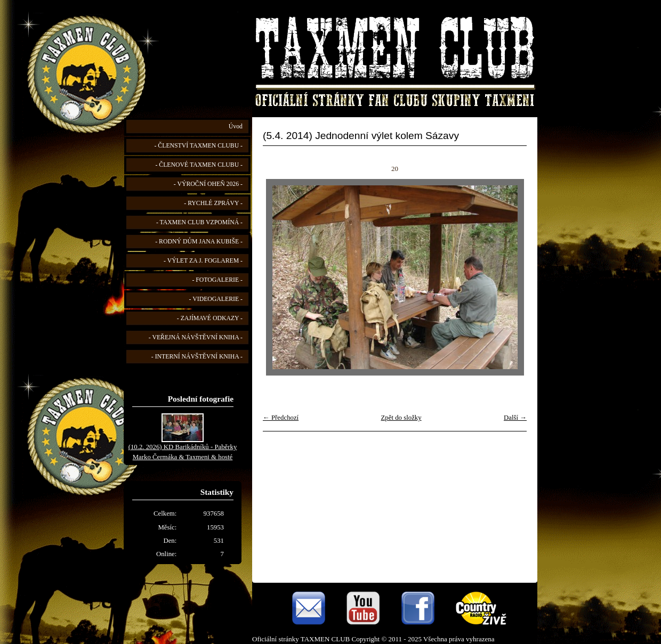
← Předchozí (281, 418)
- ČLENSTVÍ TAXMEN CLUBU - (198, 146)
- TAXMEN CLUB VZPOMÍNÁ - (199, 222)
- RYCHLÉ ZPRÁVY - (213, 203)
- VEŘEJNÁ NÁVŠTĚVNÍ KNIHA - (196, 337)
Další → (515, 418)
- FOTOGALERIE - (217, 280)
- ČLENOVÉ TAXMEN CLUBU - (199, 165)
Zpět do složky (401, 418)
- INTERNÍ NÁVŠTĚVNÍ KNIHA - (197, 357)
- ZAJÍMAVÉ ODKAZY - (210, 318)
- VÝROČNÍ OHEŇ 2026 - (208, 184)
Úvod (236, 127)
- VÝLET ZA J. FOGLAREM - (203, 261)
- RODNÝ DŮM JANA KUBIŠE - (199, 242)
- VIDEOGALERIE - (216, 299)
